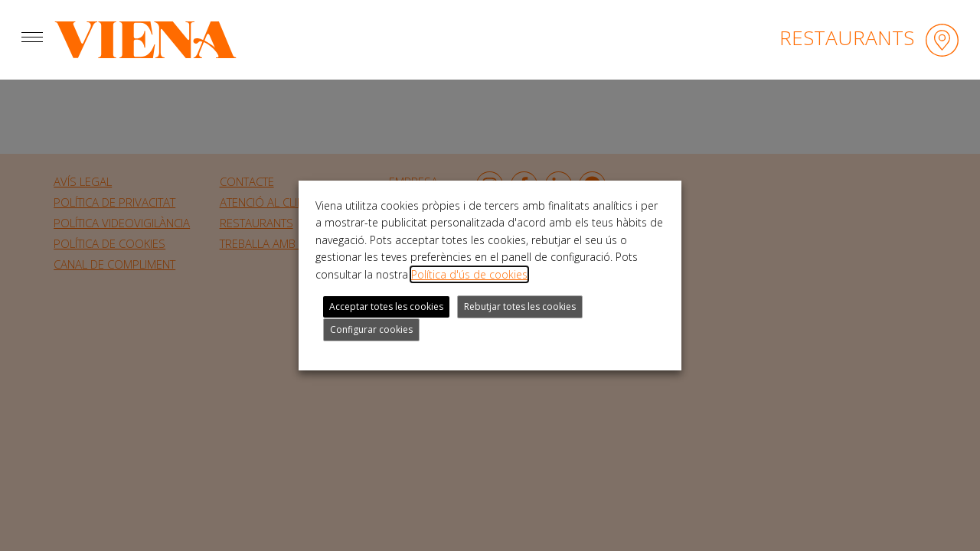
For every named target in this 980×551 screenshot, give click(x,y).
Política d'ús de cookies (469, 274)
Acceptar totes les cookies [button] (386, 306)
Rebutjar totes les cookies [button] (520, 306)
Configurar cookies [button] (371, 329)
